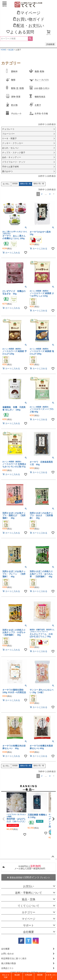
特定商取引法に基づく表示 (14, 958)
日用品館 (28, 975)
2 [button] (42, 194)
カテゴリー (28, 912)
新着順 (15, 184)
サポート (28, 925)
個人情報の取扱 (9, 963)
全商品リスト (7, 968)
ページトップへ (53, 857)
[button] (54, 194)
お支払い (28, 886)
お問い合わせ (7, 954)
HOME (3, 50)
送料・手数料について (28, 893)
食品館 (11, 50)
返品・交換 (28, 899)
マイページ (28, 919)
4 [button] (50, 194)
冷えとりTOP (6, 976)
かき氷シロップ (51, 976)
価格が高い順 (39, 184)
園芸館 (40, 975)
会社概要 (28, 932)
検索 (30, 39)
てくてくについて (28, 906)
